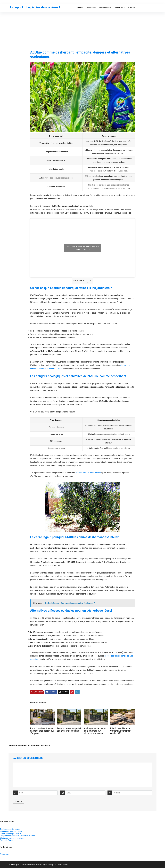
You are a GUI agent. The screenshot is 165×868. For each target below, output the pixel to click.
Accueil (80, 8)
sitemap (66, 865)
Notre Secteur (105, 8)
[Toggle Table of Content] (88, 281)
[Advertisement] (82, 31)
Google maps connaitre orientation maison (17, 836)
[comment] (82, 775)
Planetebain (5, 854)
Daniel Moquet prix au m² (10, 834)
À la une (90, 8)
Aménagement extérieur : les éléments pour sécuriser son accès (96, 731)
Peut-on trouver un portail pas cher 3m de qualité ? (69, 730)
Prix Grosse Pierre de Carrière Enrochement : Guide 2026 (121, 731)
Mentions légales (42, 865)
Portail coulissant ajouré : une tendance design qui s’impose (42, 731)
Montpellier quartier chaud (11, 831)
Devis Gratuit (120, 8)
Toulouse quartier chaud (10, 829)
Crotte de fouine (7, 840)
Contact (132, 8)
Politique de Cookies (55, 865)
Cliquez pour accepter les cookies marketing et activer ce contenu (83, 248)
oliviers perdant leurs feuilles (88, 473)
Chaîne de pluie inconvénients (12, 838)
